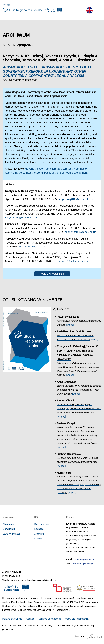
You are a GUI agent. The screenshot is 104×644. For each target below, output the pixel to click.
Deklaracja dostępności (50, 620)
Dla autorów (8, 525)
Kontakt (38, 539)
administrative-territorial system (24, 174)
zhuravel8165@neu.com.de (35, 247)
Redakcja (39, 530)
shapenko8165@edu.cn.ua (81, 233)
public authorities (54, 174)
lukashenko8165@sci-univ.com (71, 262)
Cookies (30, 620)
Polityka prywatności (12, 620)
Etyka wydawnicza (11, 535)
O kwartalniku (9, 530)
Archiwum (39, 535)
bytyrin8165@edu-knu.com (21, 218)
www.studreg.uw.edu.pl (82, 565)
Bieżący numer (42, 525)
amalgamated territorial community (67, 170)
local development (77, 174)
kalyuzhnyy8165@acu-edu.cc (76, 200)
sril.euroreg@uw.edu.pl (84, 560)
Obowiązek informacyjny (77, 620)
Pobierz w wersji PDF (52, 275)
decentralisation (35, 170)
